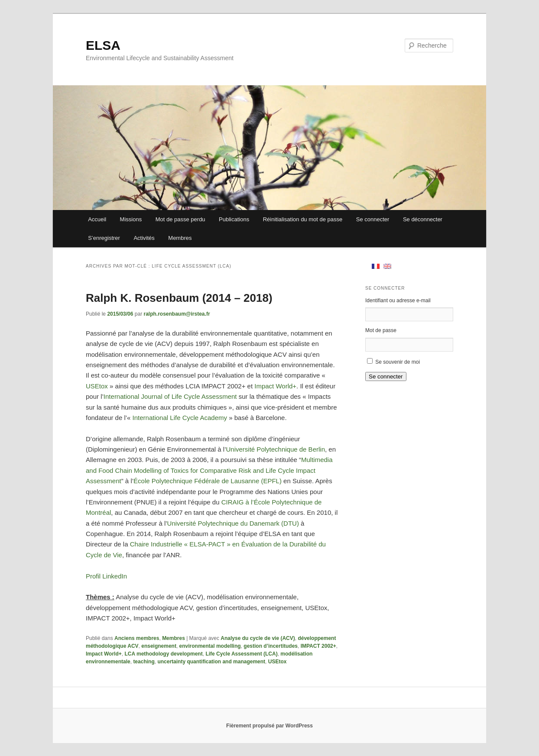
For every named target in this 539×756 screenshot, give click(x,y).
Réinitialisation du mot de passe (303, 219)
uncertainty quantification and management (211, 662)
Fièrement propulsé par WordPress (269, 726)
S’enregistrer (104, 238)
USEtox (97, 386)
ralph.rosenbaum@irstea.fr (177, 314)
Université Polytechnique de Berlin (276, 449)
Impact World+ (275, 386)
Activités (144, 238)
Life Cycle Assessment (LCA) (241, 654)
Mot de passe (381, 330)
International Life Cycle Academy (180, 418)
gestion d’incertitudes (271, 646)
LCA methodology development (163, 654)
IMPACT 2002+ (318, 646)
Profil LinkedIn (106, 576)
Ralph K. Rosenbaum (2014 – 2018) (179, 298)
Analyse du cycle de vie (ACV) (258, 638)
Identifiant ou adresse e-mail (398, 300)
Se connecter (373, 219)
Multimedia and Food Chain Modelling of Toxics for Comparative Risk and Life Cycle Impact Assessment (209, 470)
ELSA (103, 45)
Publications (234, 219)
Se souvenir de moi (398, 362)
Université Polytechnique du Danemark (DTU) (233, 523)
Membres (180, 238)
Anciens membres (137, 638)
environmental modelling (210, 646)
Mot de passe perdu (180, 219)
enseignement (159, 646)
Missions (131, 219)
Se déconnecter (423, 219)
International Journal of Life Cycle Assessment (171, 396)
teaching (144, 662)
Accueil (97, 219)
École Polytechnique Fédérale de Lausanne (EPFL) (208, 481)
